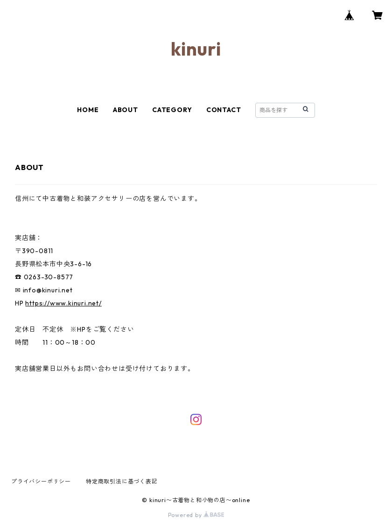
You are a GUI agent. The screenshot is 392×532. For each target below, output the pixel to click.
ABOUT (126, 110)
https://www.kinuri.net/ (63, 303)
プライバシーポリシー (41, 481)
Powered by (196, 515)
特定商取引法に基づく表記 (122, 481)
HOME (88, 110)
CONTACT (224, 110)
